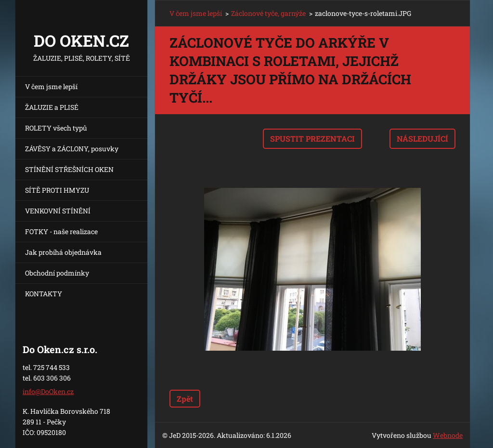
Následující (422, 138)
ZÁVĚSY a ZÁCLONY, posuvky (72, 149)
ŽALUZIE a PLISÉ (52, 107)
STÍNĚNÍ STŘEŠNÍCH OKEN (69, 169)
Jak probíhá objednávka (63, 252)
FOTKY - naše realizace (61, 231)
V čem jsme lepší (51, 86)
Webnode (448, 435)
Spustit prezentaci (312, 138)
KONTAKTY (44, 294)
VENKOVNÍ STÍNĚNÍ (58, 211)
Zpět (185, 399)
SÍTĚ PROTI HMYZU (57, 190)
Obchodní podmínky (57, 273)
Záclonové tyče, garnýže (268, 13)
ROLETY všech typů (56, 128)
